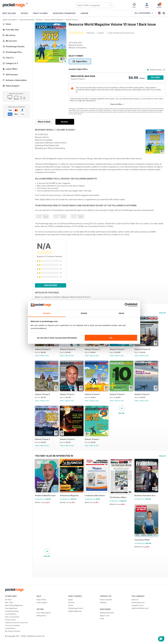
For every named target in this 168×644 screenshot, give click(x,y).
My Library (9, 35)
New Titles (9, 607)
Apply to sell (105, 620)
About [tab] (121, 313)
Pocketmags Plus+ (12, 52)
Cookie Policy (10, 633)
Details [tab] (84, 313)
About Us (135, 604)
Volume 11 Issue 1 (93, 442)
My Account (10, 41)
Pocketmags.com (138, 607)
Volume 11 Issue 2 (68, 442)
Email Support (42, 607)
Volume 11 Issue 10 (145, 350)
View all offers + (117, 104)
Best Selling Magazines (14, 610)
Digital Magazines (75, 616)
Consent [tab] (47, 313)
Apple (70, 604)
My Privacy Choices (13, 636)
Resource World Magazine (54, 20)
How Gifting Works (44, 617)
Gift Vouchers (10, 75)
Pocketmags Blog (12, 616)
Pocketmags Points (75, 613)
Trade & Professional (27, 20)
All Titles (8, 604)
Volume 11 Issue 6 (94, 396)
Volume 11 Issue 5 (119, 396)
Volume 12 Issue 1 (119, 350)
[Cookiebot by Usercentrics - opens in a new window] (126, 305)
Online (71, 610)
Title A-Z (8, 58)
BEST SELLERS (9, 13)
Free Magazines (11, 613)
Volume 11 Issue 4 (145, 396)
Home (7, 24)
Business (39, 20)
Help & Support (11, 86)
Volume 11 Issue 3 (42, 442)
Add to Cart (45, 356)
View (37, 356)
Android (71, 607)
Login (102, 623)
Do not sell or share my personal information (57, 338)
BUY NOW (155, 77)
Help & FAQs (41, 604)
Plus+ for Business (12, 621)
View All (162, 313)
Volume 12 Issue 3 (68, 350)
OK (111, 338)
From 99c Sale (11, 30)
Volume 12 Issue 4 (43, 350)
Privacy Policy (10, 624)
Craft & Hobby (40, 13)
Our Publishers (11, 619)
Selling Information (107, 617)
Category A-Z (10, 63)
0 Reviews (90, 33)
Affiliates (103, 607)
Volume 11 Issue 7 (68, 396)
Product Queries (106, 604)
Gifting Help (41, 620)
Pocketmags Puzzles (13, 46)
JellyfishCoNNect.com (140, 613)
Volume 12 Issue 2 (94, 350)
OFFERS (24, 13)
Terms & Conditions (12, 630)
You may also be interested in (54, 458)
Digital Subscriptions (10, 20)
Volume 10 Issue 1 (72, 20)
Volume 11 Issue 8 (42, 396)
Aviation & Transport (64, 13)
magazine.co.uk (137, 610)
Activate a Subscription (15, 80)
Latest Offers (10, 69)
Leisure (84, 13)
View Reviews (51, 285)
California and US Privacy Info (16, 627)
